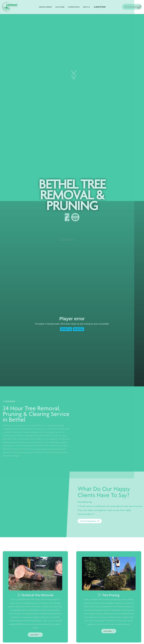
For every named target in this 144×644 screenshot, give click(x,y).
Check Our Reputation (90, 521)
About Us (86, 7)
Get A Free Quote (131, 6)
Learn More (35, 635)
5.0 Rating (13, 401)
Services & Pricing (46, 7)
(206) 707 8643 (100, 7)
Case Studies (60, 7)
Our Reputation (74, 7)
